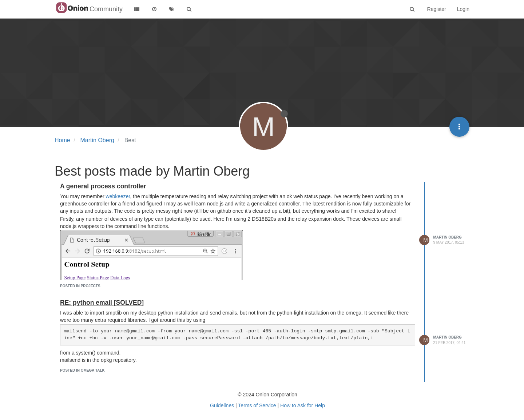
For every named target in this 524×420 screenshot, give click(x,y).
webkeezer (118, 196)
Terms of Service (257, 405)
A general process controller (103, 186)
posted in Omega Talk (82, 370)
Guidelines (222, 405)
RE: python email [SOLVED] (102, 303)
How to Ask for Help (303, 405)
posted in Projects (80, 286)
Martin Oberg (448, 237)
